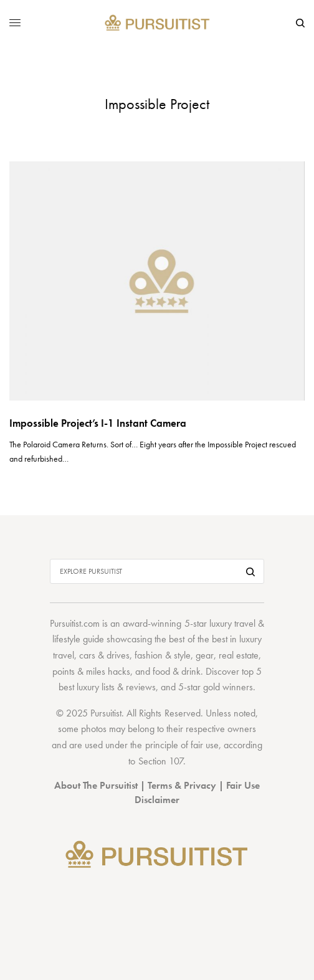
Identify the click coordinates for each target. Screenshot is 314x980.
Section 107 (161, 761)
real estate (239, 655)
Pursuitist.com (75, 623)
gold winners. (229, 687)
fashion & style (163, 655)
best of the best (198, 639)
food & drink (177, 671)
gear (205, 655)
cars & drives (104, 655)
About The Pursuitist (96, 785)
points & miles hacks (91, 671)
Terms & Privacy (182, 785)
